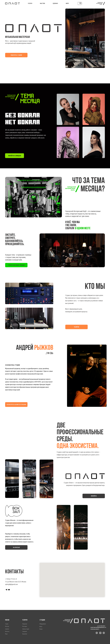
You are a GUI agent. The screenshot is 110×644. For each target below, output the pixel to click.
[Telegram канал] (6, 590)
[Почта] (9, 590)
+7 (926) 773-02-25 (11, 579)
